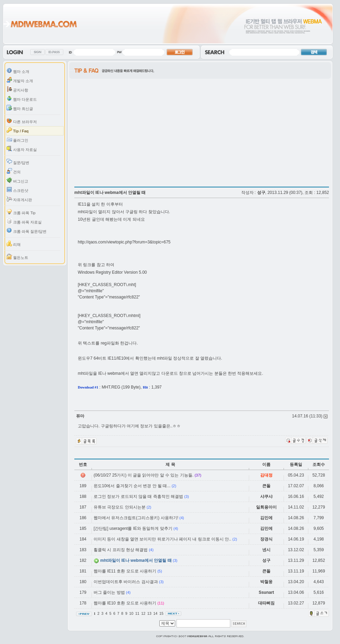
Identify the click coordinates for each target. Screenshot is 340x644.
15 (162, 613)
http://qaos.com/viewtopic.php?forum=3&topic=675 (124, 242)
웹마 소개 (18, 71)
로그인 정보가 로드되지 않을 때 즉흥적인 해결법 (138, 496)
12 (144, 613)
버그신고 (17, 180)
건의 (14, 171)
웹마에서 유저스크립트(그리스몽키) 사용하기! (136, 518)
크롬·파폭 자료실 (24, 221)
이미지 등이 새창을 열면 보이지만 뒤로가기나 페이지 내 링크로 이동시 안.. (162, 539)
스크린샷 (17, 190)
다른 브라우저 (22, 121)
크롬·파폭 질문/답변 (26, 231)
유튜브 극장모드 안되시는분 (120, 507)
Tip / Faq (18, 130)
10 (132, 613)
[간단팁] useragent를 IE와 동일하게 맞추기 (133, 528)
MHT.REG (111, 387)
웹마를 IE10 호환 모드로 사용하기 (125, 603)
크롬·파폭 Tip (21, 212)
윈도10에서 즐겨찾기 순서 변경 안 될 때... (132, 486)
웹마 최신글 (20, 108)
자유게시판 (19, 199)
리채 (14, 244)
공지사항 (17, 89)
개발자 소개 (20, 80)
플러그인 (17, 139)
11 (138, 613)
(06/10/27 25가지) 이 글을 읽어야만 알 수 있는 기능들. (144, 475)
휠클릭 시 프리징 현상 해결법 (121, 550)
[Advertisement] (132, 131)
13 (150, 613)
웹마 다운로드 (22, 99)
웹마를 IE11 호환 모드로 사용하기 (125, 571)
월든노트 (17, 257)
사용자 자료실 (22, 149)
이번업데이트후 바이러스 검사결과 (126, 582)
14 (156, 613)
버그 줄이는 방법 (109, 592)
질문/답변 (18, 162)
